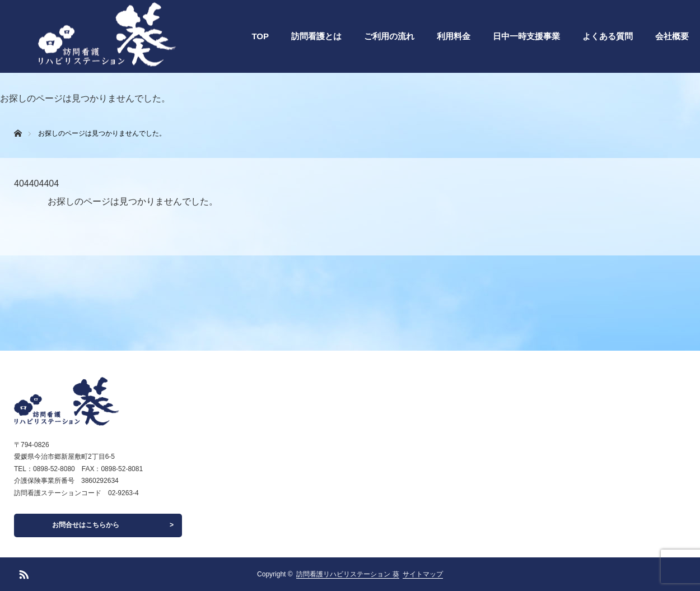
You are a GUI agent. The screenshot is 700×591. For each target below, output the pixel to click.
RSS (22, 573)
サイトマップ (423, 574)
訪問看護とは (316, 36)
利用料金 (454, 36)
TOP (260, 36)
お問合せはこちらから (86, 525)
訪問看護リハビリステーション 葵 (347, 574)
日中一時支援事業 (526, 36)
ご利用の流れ (389, 36)
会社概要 (672, 36)
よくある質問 (608, 36)
